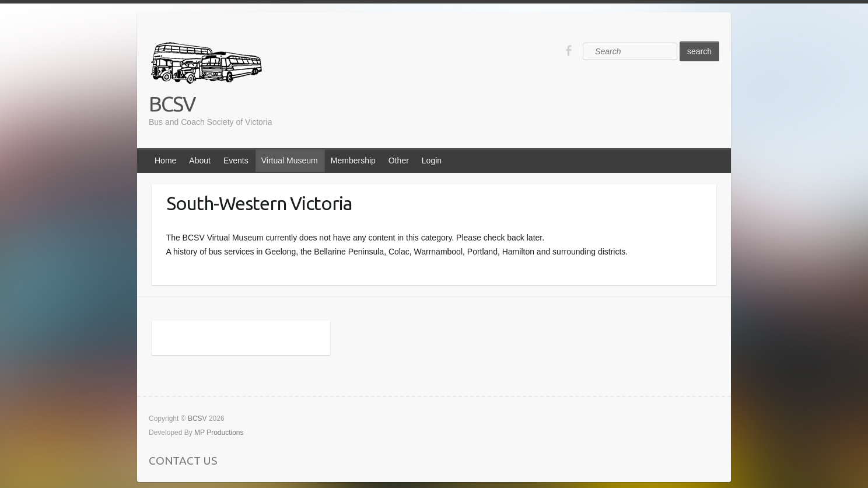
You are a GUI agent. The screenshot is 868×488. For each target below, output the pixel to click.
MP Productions (219, 433)
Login (432, 161)
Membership (353, 161)
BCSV (172, 104)
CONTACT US (183, 461)
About (200, 161)
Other (399, 161)
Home (165, 161)
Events (236, 161)
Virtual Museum (290, 161)
